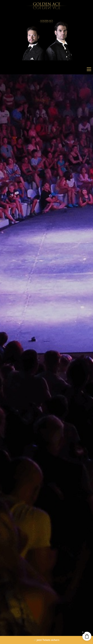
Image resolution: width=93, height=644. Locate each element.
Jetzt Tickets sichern (46, 640)
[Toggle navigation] (89, 69)
